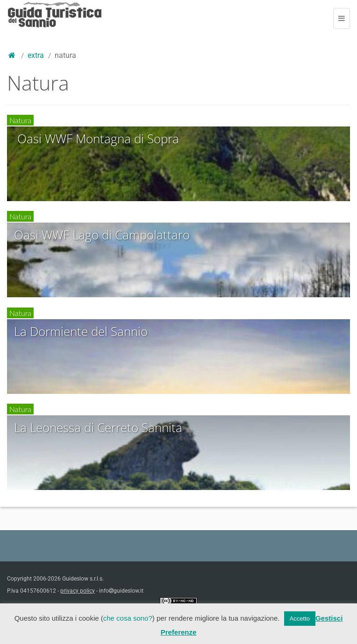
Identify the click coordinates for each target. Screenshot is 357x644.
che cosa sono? (128, 618)
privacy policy (78, 591)
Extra (36, 55)
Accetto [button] (300, 619)
